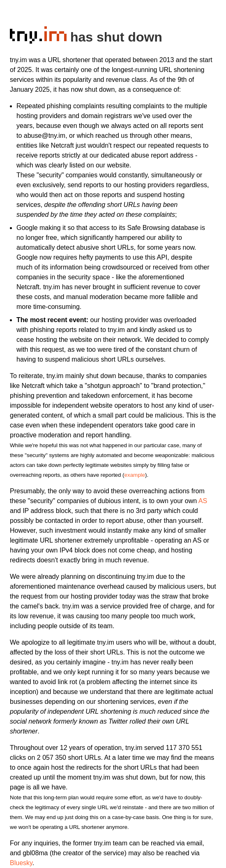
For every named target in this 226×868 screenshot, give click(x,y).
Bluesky (21, 863)
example (135, 475)
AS (203, 501)
